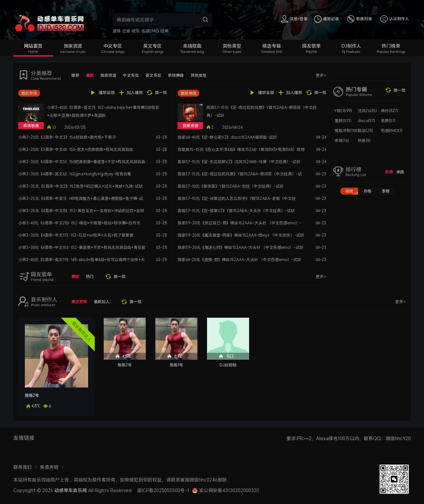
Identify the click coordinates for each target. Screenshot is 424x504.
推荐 (75, 75)
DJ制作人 (351, 46)
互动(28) (365, 131)
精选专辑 (272, 46)
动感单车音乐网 (71, 490)
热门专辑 (356, 89)
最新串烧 (29, 93)
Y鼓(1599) (343, 111)
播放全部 (107, 92)
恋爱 (126, 31)
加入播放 (135, 92)
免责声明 (49, 467)
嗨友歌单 (311, 46)
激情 (117, 31)
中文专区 (113, 46)
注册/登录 (299, 19)
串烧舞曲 (176, 75)
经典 (164, 31)
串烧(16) (342, 140)
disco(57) (366, 121)
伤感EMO (150, 31)
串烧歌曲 (192, 46)
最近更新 (79, 302)
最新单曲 (188, 93)
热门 (90, 276)
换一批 (161, 92)
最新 (90, 75)
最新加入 (102, 302)
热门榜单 (391, 46)
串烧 (389, 172)
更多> (321, 75)
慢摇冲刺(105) (347, 131)
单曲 (400, 172)
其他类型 (232, 46)
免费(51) (388, 121)
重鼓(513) (343, 121)
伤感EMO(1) (392, 131)
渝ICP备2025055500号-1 (163, 490)
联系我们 (23, 467)
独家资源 (73, 46)
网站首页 (33, 46)
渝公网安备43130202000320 (229, 490)
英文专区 (152, 46)
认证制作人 (399, 19)
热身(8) (364, 140)
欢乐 (136, 31)
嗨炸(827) (390, 111)
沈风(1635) (367, 111)
